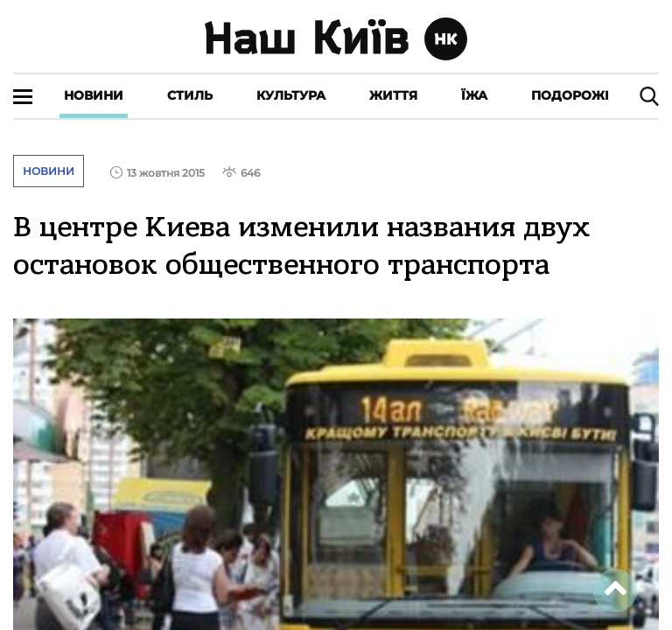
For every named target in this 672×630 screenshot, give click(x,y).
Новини (94, 95)
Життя (393, 95)
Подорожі (570, 95)
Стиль (190, 95)
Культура (291, 95)
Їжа (474, 95)
